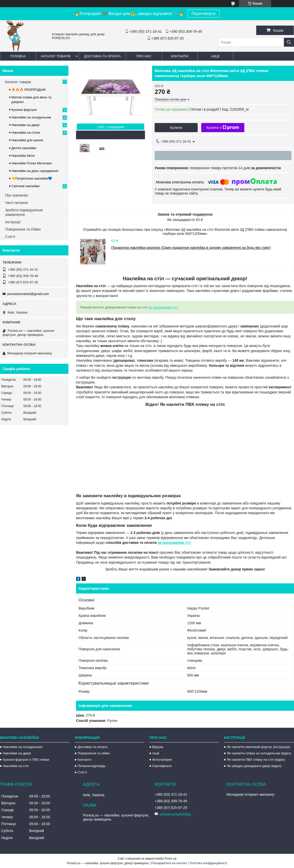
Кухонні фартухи (24, 110)
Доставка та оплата (102, 56)
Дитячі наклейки (24, 148)
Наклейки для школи (27, 140)
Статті (10, 237)
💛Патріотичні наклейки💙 (32, 178)
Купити (176, 127)
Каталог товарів (56, 56)
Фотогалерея (162, 760)
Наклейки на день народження (35, 171)
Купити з (223, 128)
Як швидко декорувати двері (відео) (254, 766)
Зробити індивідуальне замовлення (24, 212)
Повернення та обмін (94, 753)
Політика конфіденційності (209, 863)
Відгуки (158, 747)
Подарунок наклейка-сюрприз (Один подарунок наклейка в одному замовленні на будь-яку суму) (191, 248)
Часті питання (16, 203)
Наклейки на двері (25, 125)
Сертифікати (162, 766)
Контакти (180, 56)
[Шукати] (289, 42)
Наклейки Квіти (23, 156)
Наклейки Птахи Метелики (32, 163)
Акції (215, 56)
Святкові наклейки (25, 186)
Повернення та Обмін (23, 229)
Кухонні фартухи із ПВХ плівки (26, 760)
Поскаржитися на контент (169, 863)
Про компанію (16, 195)
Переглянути (204, 14)
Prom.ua (171, 859)
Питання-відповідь (92, 766)
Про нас (144, 56)
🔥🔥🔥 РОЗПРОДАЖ (29, 90)
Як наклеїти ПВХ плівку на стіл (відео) (256, 760)
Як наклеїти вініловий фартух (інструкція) (258, 747)
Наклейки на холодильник (31, 117)
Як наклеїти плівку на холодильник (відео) (259, 753)
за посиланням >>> (163, 307)
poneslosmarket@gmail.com (28, 294)
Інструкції (13, 222)
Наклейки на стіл (16, 766)
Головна (18, 56)
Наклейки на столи (26, 133)
